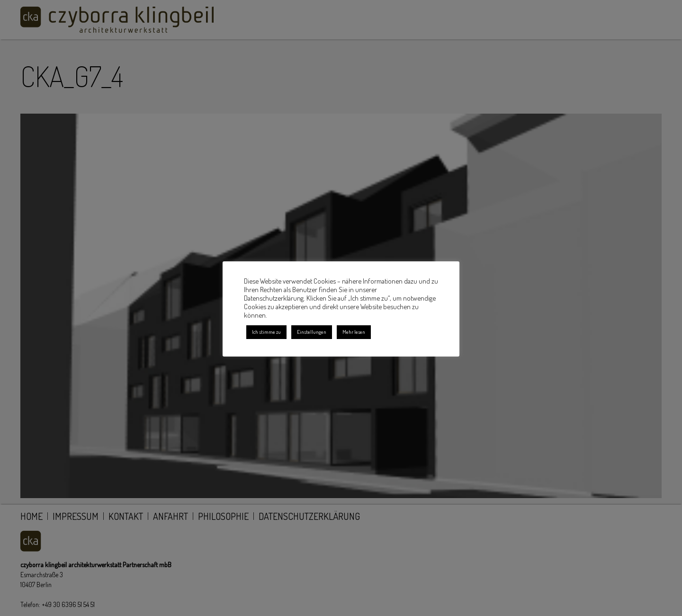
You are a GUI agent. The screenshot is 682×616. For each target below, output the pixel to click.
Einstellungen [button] (312, 332)
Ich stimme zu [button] (266, 332)
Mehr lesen (354, 332)
